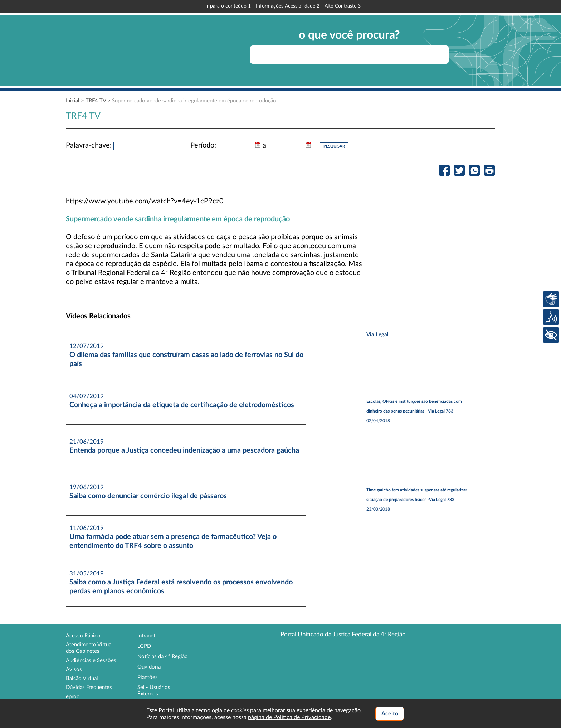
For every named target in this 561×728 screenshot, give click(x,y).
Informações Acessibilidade (288, 6)
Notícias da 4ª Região (163, 657)
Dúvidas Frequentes (89, 687)
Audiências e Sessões (91, 660)
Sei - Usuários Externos (154, 691)
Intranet (146, 636)
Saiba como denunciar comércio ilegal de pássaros (148, 496)
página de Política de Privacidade (289, 717)
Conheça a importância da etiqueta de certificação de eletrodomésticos (182, 405)
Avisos (74, 669)
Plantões (148, 677)
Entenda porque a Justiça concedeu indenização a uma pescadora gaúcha (184, 450)
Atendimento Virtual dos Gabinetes (89, 648)
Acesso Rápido (83, 636)
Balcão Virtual (82, 678)
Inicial (73, 101)
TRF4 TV (96, 101)
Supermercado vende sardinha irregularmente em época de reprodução (194, 101)
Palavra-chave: (89, 145)
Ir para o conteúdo (228, 6)
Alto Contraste (343, 6)
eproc (72, 697)
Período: (203, 145)
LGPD (144, 646)
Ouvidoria (149, 667)
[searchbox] (349, 55)
